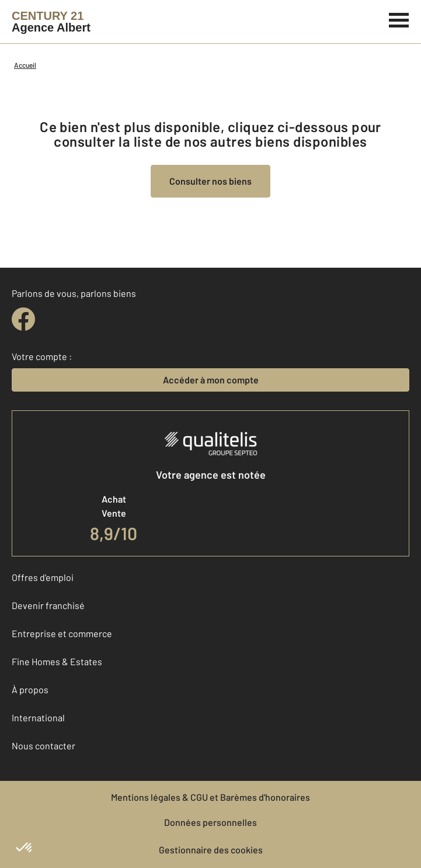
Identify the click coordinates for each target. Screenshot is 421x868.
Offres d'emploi (43, 577)
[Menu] (399, 19)
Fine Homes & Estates (57, 661)
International (38, 717)
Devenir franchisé (48, 605)
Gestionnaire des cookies (211, 850)
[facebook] (23, 319)
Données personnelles (210, 822)
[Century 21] (51, 22)
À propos (30, 689)
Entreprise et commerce (62, 633)
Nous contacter (44, 746)
